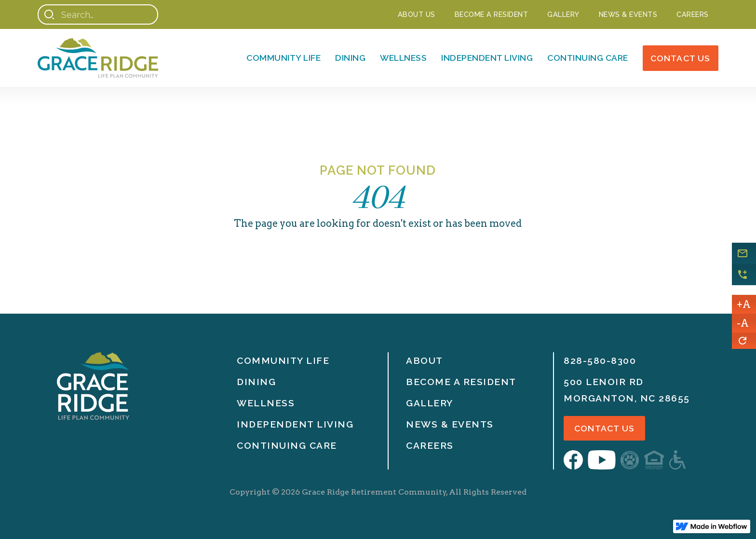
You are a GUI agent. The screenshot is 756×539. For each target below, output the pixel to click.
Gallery (563, 14)
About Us (417, 14)
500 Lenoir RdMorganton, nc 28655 (627, 390)
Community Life (283, 58)
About (425, 360)
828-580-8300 (600, 360)
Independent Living (487, 58)
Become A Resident (461, 382)
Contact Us (681, 58)
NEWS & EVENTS (628, 14)
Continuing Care (588, 58)
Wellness (403, 58)
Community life (283, 360)
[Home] (98, 58)
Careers (693, 14)
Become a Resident (492, 14)
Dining (350, 58)
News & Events (450, 424)
